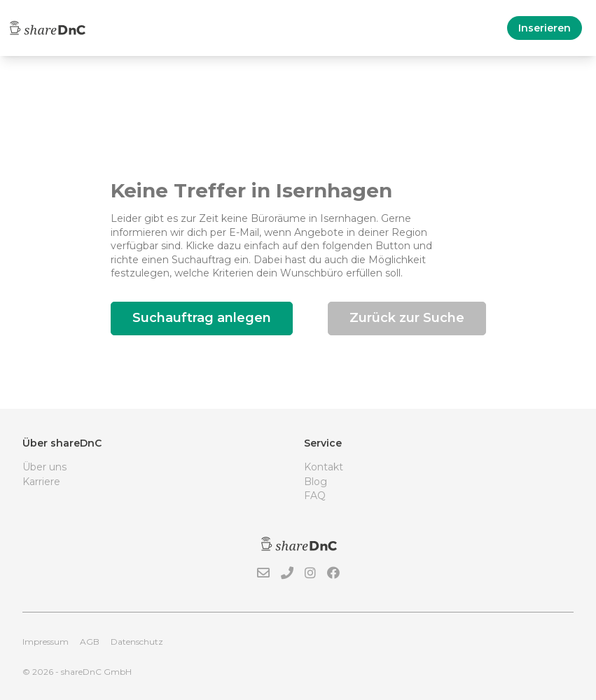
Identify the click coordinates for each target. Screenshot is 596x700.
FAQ (315, 496)
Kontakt (324, 467)
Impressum (46, 642)
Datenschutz (137, 642)
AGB (90, 642)
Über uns (44, 467)
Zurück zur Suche (407, 318)
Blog (316, 482)
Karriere (41, 482)
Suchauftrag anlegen (202, 318)
